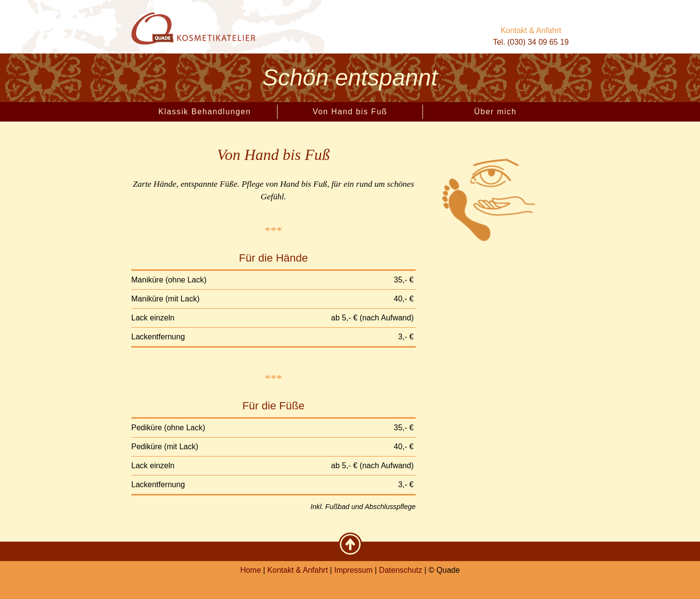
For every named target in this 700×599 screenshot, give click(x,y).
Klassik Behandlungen (205, 112)
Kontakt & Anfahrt (531, 30)
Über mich (495, 112)
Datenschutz (401, 570)
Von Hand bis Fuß (350, 112)
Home (251, 570)
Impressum (353, 570)
